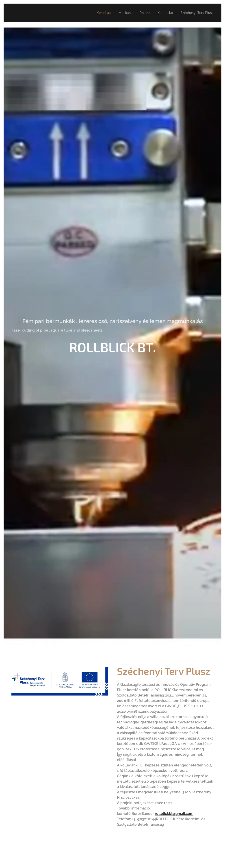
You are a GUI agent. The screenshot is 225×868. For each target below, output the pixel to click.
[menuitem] (102, 13)
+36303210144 (144, 819)
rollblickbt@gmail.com (174, 814)
